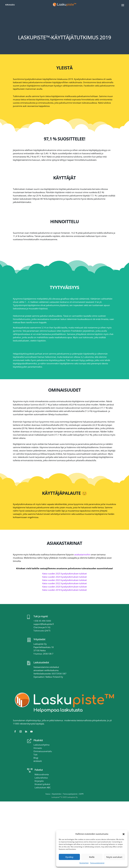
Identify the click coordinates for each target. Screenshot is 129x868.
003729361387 (59, 674)
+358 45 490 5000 (42, 621)
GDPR (81, 794)
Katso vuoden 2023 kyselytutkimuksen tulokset (64, 580)
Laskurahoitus (41, 778)
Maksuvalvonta (42, 774)
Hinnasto (38, 748)
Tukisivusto (39, 631)
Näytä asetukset (114, 857)
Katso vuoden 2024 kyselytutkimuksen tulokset (64, 577)
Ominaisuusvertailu (43, 751)
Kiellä (92, 857)
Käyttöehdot (84, 863)
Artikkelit (38, 761)
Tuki (35, 755)
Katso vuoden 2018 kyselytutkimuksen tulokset (64, 590)
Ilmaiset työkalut (42, 784)
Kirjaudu (10, 5)
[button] (124, 834)
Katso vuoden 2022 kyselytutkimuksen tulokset (64, 583)
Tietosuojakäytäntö (97, 863)
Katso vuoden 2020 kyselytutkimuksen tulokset (64, 587)
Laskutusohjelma (41, 745)
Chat (36, 627)
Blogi (36, 758)
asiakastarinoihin (82, 554)
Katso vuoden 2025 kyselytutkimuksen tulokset (64, 574)
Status (48, 794)
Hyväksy (69, 857)
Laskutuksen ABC (43, 787)
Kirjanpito (39, 781)
